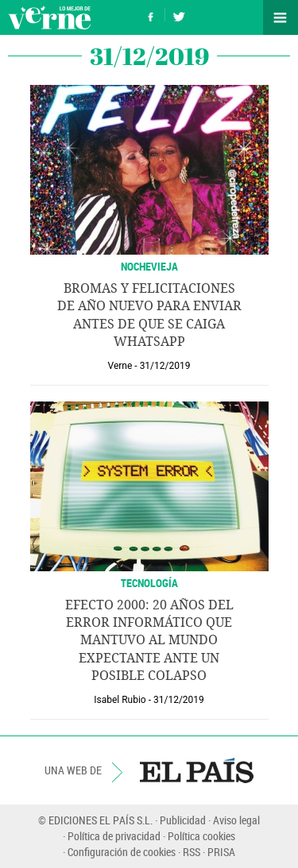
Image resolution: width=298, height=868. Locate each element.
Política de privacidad (114, 836)
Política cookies (201, 836)
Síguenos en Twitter (179, 15)
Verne (49, 17)
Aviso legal (236, 820)
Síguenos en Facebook (151, 15)
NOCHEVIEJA (149, 266)
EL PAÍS (197, 770)
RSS (192, 852)
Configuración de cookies (122, 852)
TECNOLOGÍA (149, 583)
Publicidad (183, 820)
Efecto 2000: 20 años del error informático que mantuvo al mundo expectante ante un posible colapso (149, 641)
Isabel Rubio (120, 700)
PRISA (221, 852)
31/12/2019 (165, 366)
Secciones (281, 17)
